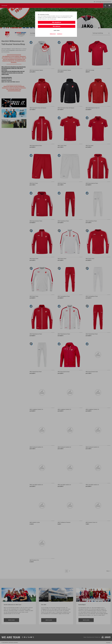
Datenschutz (53, 34)
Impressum (60, 34)
